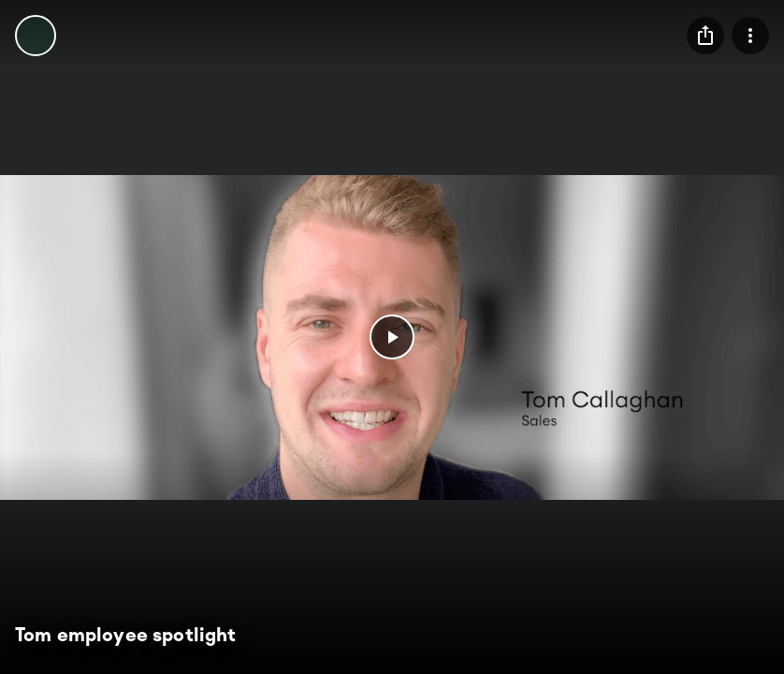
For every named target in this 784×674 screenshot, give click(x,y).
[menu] (705, 36)
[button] (392, 337)
